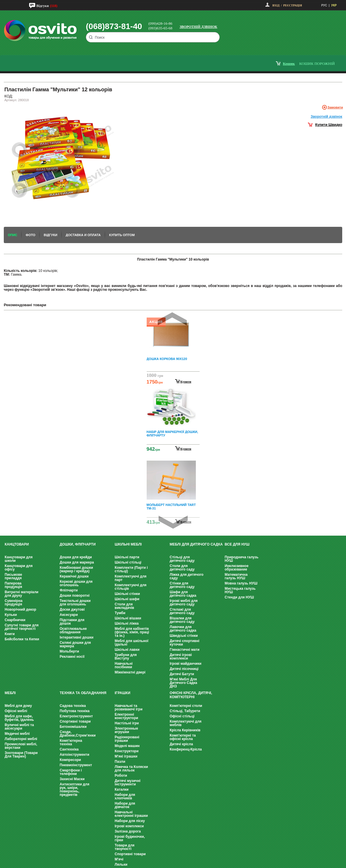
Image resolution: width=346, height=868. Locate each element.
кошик (289, 64)
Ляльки (121, 865)
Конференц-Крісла (186, 749)
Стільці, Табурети (185, 711)
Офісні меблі (16, 711)
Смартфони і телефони (71, 772)
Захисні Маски (72, 779)
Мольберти (69, 651)
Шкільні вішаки (128, 618)
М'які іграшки (126, 756)
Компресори (70, 760)
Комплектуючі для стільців (131, 587)
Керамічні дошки (74, 576)
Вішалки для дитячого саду (182, 620)
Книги (10, 634)
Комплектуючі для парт (131, 578)
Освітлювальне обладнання (73, 630)
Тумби (120, 613)
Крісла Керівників (185, 730)
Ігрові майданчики (186, 664)
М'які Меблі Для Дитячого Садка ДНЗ (183, 683)
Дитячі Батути (182, 674)
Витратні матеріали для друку (22, 594)
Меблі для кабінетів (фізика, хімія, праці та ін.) (132, 632)
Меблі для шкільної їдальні (132, 643)
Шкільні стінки (127, 594)
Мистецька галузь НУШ (240, 590)
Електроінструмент (76, 716)
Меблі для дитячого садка (196, 544)
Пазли (120, 762)
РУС (324, 5)
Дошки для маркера (77, 562)
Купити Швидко (329, 125)
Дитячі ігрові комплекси (181, 657)
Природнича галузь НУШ (242, 559)
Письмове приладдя (13, 576)
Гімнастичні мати (184, 650)
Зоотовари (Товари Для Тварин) (21, 755)
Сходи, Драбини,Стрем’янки (78, 734)
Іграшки (123, 693)
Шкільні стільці (128, 562)
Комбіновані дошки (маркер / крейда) (76, 569)
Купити (186, 382)
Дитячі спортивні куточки (184, 643)
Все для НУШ (237, 544)
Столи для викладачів (124, 606)
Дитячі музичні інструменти (128, 783)
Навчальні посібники (124, 665)
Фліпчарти (69, 590)
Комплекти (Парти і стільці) (131, 569)
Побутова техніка (75, 711)
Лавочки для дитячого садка (183, 629)
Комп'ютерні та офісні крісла (183, 737)
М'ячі (119, 859)
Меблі (10, 693)
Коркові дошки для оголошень (76, 583)
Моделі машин (127, 746)
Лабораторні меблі (21, 739)
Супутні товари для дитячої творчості (22, 627)
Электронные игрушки (126, 730)
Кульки (11, 615)
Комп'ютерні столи (186, 706)
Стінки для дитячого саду (182, 585)
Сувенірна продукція (14, 603)
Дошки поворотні (75, 596)
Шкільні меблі (128, 544)
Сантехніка (69, 749)
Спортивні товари (75, 721)
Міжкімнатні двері (130, 672)
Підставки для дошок (72, 622)
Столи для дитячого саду (182, 568)
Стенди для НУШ (239, 597)
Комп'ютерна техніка (71, 742)
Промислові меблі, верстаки (21, 746)
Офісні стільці (182, 716)
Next (173, 522)
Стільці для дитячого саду (182, 559)
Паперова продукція (13, 585)
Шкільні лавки (127, 650)
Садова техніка (73, 706)
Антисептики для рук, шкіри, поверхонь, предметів (74, 789)
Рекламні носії (72, 657)
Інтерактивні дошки (77, 637)
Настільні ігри (127, 723)
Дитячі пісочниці (184, 669)
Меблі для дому (18, 706)
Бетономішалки (73, 727)
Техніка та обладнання (83, 693)
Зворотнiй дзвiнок (326, 117)
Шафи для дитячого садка (183, 594)
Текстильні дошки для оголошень (75, 603)
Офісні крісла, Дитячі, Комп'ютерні (191, 695)
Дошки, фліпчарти (78, 544)
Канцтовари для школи (19, 559)
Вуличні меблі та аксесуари (19, 727)
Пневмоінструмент (76, 765)
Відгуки (43, 6)
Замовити (335, 107)
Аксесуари (69, 615)
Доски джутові (72, 609)
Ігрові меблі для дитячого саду (184, 603)
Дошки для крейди (76, 557)
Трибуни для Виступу (126, 657)
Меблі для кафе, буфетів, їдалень (19, 718)
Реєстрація (292, 5)
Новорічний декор (20, 609)
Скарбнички (15, 620)
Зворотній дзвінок (198, 27)
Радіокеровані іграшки (127, 739)
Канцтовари (17, 544)
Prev (172, 319)
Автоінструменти (74, 755)
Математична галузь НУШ (236, 576)
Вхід (276, 5)
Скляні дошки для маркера (75, 644)
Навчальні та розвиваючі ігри (129, 707)
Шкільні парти (127, 557)
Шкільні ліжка (127, 623)
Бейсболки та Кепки (22, 639)
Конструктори (127, 751)
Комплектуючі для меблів (186, 723)
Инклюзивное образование (237, 568)
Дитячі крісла (181, 744)
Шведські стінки (184, 636)
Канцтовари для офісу (19, 568)
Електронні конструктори (126, 716)
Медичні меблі (17, 734)
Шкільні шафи (127, 599)
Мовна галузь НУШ (241, 583)
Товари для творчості (125, 847)
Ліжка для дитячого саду (187, 576)
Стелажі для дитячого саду (182, 611)
